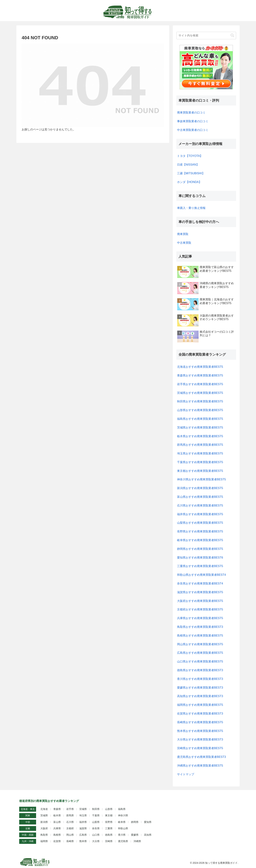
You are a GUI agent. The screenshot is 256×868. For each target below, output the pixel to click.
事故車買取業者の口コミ (193, 121)
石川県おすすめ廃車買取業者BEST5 (200, 506)
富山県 (57, 822)
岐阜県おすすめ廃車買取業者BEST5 (200, 540)
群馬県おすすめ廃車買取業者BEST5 (200, 445)
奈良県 (96, 828)
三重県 (109, 828)
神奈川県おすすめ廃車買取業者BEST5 (202, 479)
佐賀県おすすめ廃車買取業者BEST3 (200, 714)
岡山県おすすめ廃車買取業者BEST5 (200, 644)
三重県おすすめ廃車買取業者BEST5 (200, 566)
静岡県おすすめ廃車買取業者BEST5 (200, 549)
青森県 (57, 809)
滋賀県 (83, 828)
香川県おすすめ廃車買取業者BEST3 (200, 679)
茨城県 (44, 815)
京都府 (70, 828)
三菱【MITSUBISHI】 (191, 173)
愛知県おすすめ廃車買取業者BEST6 (200, 558)
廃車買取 (183, 234)
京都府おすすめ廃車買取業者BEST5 (200, 609)
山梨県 (96, 822)
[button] (232, 35)
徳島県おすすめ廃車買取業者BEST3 (200, 670)
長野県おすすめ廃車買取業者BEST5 (200, 531)
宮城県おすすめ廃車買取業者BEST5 (200, 393)
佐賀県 (57, 841)
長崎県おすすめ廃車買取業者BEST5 (200, 722)
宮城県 (83, 809)
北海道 (44, 809)
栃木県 (57, 815)
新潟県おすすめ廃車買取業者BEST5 (200, 488)
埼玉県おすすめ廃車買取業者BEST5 (200, 453)
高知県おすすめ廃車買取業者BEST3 (200, 696)
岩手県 (70, 809)
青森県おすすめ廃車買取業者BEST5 (200, 375)
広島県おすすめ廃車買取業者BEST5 (200, 653)
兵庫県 (57, 828)
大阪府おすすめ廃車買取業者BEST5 (200, 601)
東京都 (109, 815)
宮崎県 (109, 841)
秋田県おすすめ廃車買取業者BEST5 (200, 401)
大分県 (96, 841)
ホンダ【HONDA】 (189, 182)
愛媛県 (135, 835)
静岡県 (135, 822)
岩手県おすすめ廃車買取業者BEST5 (200, 384)
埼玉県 (83, 815)
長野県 (109, 822)
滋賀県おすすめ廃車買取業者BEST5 (200, 592)
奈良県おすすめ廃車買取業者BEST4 (200, 583)
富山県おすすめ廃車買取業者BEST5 (200, 497)
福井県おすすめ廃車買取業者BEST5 (200, 514)
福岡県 (44, 841)
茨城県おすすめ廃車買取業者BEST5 (200, 428)
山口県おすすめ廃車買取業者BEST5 (200, 661)
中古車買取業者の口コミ (193, 130)
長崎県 (70, 841)
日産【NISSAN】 (188, 165)
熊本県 (83, 841)
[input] (206, 36)
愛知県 (148, 822)
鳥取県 (44, 835)
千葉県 (96, 815)
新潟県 (44, 822)
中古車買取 (184, 243)
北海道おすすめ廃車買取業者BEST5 (200, 367)
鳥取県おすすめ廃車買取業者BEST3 (200, 627)
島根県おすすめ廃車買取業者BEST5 (200, 636)
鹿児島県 (123, 841)
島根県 (57, 835)
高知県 (148, 835)
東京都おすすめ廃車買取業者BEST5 (200, 471)
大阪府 (44, 828)
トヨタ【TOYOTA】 (190, 156)
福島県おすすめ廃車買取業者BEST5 (200, 419)
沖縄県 (137, 841)
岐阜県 (122, 822)
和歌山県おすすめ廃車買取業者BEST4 (202, 575)
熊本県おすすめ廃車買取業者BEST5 (200, 731)
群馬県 (70, 815)
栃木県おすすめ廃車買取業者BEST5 (200, 436)
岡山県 (70, 835)
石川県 (70, 822)
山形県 (109, 809)
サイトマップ (186, 774)
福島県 (122, 809)
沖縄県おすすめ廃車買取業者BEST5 (200, 766)
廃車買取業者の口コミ (191, 113)
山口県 (96, 835)
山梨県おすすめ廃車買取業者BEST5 (200, 523)
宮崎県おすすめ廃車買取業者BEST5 (200, 748)
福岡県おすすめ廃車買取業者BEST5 (200, 705)
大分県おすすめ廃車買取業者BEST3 (200, 739)
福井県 (83, 822)
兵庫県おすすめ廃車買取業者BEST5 (200, 618)
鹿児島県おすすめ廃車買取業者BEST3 (202, 757)
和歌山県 (123, 828)
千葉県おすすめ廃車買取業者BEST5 (200, 462)
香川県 (122, 835)
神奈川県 (123, 815)
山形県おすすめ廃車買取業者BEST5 (200, 410)
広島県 (83, 835)
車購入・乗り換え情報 (191, 208)
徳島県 (109, 835)
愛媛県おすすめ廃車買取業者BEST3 (200, 688)
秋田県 (96, 809)
